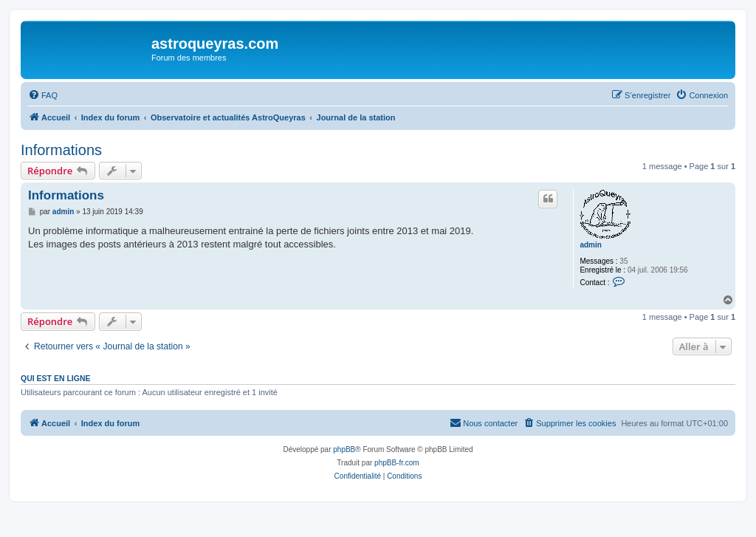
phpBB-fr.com (397, 463)
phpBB (344, 449)
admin (590, 245)
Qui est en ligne (56, 378)
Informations (61, 150)
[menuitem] (43, 95)
